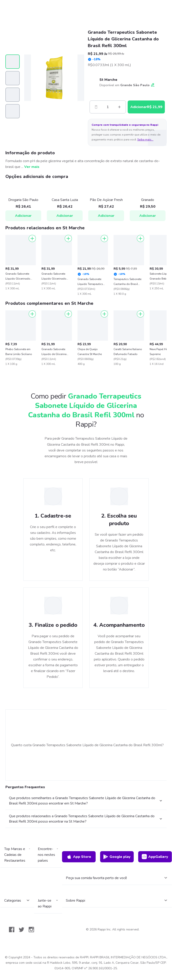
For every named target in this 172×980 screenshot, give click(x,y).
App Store (79, 857)
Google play (117, 857)
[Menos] (96, 107)
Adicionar (23, 216)
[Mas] (119, 107)
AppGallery (155, 857)
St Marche (108, 80)
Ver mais (32, 167)
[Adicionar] (32, 238)
